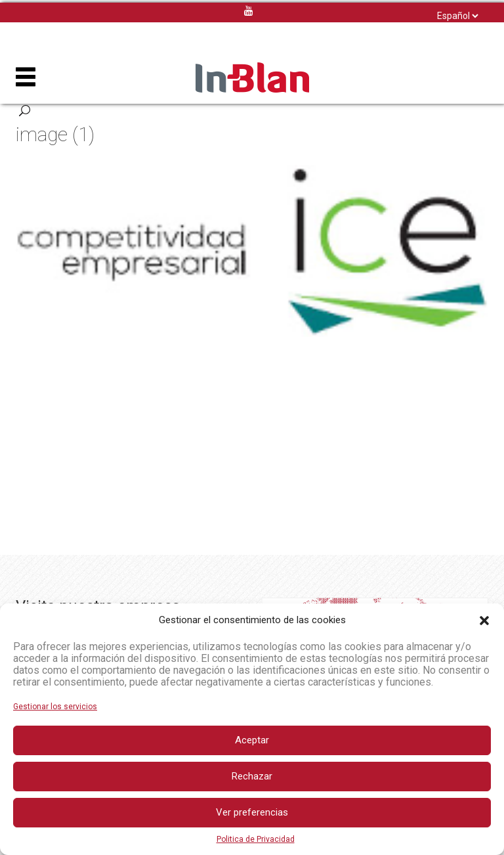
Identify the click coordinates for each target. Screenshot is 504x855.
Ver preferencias (252, 812)
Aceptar (252, 740)
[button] (484, 621)
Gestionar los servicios (55, 707)
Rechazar (252, 776)
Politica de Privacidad (256, 839)
